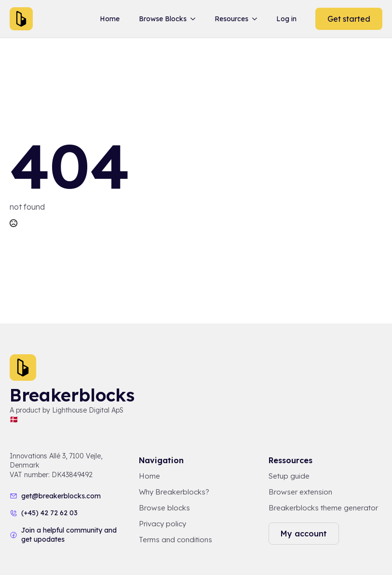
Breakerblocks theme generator (323, 508)
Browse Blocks (163, 19)
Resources (231, 19)
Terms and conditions (176, 540)
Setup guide (289, 476)
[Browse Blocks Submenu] (195, 19)
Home (110, 19)
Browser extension (300, 492)
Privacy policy (162, 524)
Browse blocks (164, 508)
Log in (286, 19)
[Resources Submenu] (257, 19)
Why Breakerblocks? (174, 492)
